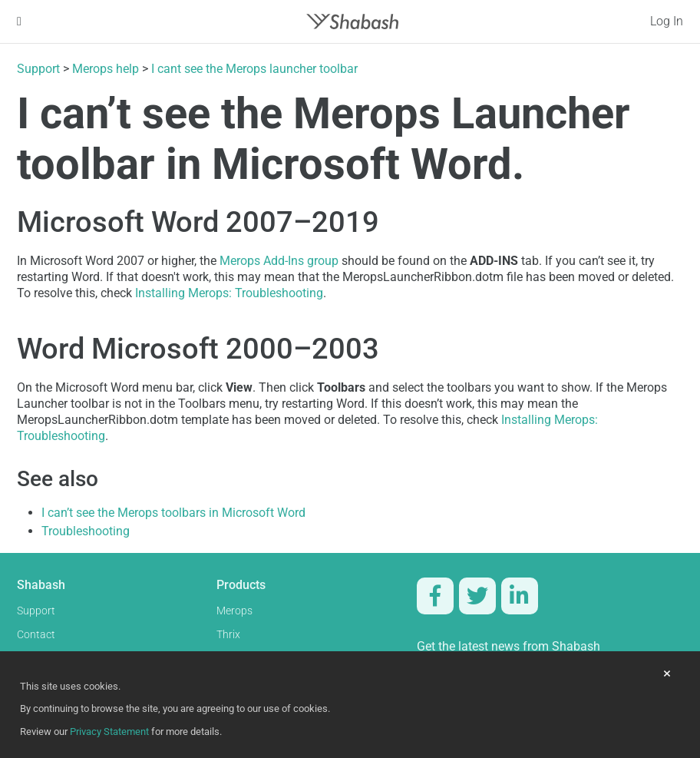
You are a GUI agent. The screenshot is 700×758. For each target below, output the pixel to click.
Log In (667, 21)
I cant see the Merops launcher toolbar (254, 69)
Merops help (106, 69)
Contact (36, 635)
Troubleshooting (86, 531)
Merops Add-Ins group (279, 261)
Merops (234, 611)
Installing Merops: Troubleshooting (229, 293)
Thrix (228, 635)
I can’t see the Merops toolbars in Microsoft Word (173, 513)
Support (38, 69)
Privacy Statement (109, 732)
